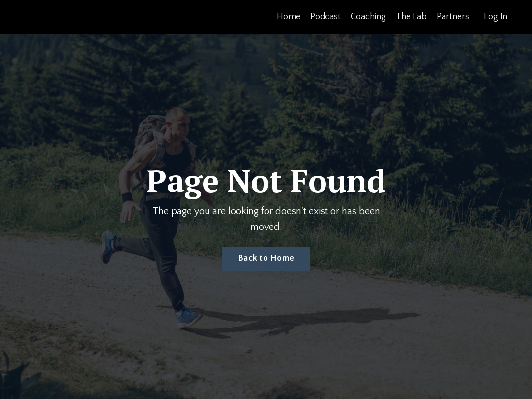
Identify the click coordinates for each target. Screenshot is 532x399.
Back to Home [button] (266, 258)
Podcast (325, 17)
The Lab (411, 17)
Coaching (368, 17)
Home (289, 17)
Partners (453, 17)
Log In (496, 17)
